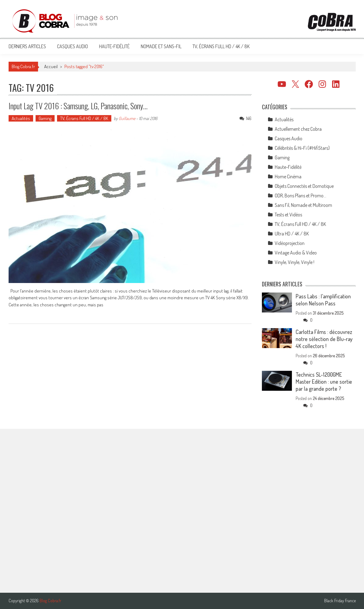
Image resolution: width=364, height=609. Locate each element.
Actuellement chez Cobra (298, 129)
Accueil (51, 66)
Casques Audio (73, 46)
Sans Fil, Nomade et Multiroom (303, 205)
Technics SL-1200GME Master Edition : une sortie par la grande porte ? (324, 382)
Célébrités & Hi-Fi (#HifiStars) (302, 148)
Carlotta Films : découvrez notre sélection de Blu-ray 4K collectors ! (324, 339)
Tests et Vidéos (288, 215)
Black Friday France (340, 601)
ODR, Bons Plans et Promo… (301, 196)
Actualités (21, 118)
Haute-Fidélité (114, 46)
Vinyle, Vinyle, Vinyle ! (295, 262)
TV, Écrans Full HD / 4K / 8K (221, 46)
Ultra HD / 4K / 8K (292, 234)
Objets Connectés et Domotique (304, 186)
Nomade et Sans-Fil (161, 46)
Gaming (45, 118)
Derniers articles (27, 46)
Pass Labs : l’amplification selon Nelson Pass (323, 300)
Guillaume (127, 118)
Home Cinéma (288, 176)
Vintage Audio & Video (296, 253)
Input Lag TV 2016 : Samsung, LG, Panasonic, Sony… (78, 106)
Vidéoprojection (290, 243)
